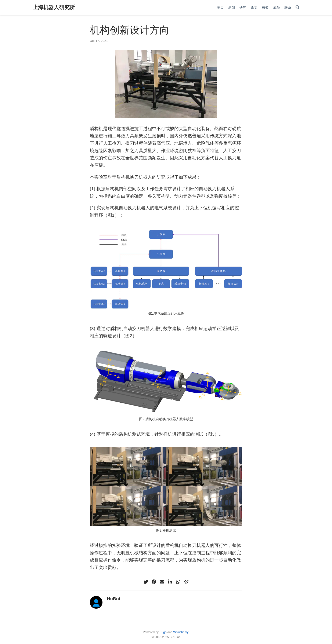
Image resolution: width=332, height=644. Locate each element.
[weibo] (186, 582)
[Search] (297, 8)
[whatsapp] (178, 582)
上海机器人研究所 (54, 7)
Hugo (163, 632)
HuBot (114, 599)
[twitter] (146, 582)
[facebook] (154, 582)
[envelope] (162, 582)
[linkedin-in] (170, 582)
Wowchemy (181, 632)
